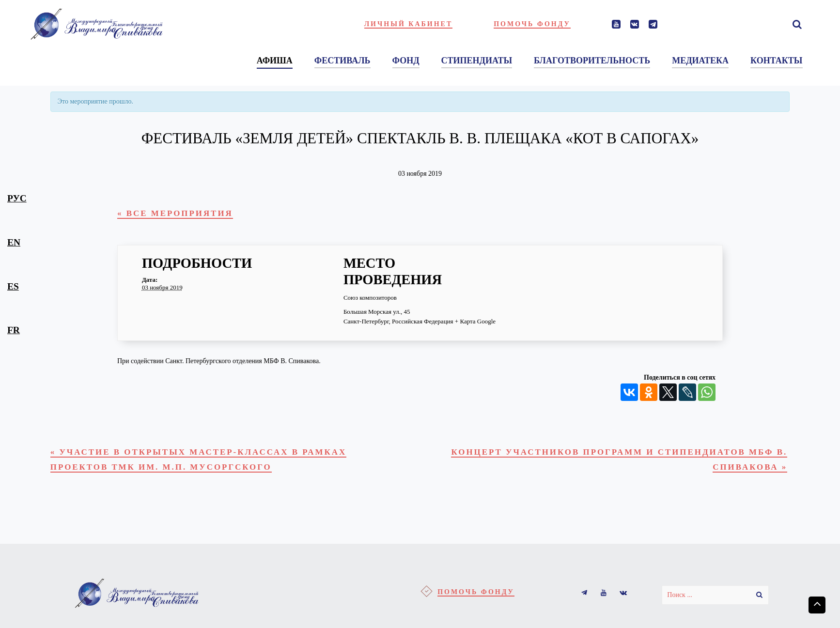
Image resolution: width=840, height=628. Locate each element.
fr (14, 330)
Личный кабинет (409, 24)
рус (17, 198)
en (14, 242)
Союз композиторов (370, 299)
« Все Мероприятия (182, 214)
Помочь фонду (532, 24)
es (13, 286)
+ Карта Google (475, 323)
